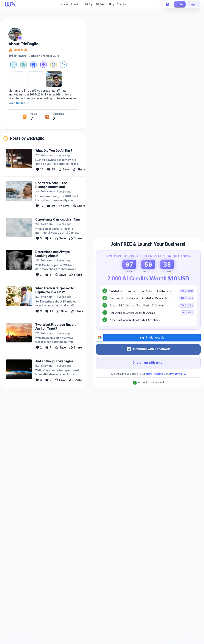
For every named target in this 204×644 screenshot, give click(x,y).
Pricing (89, 4)
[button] (148, 338)
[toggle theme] (168, 4)
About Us (76, 4)
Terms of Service (155, 374)
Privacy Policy (178, 374)
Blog (111, 4)
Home (64, 4)
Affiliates (101, 4)
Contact (122, 4)
